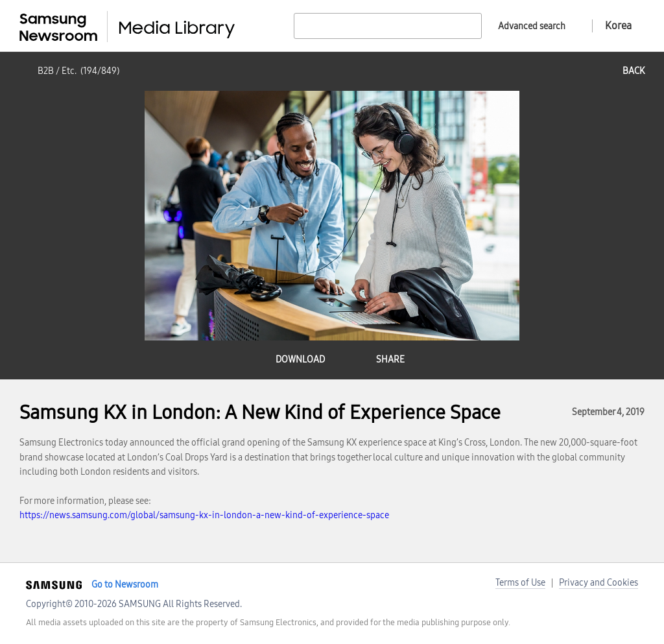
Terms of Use (520, 583)
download (300, 360)
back (634, 71)
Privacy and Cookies (599, 583)
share (390, 360)
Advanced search (532, 26)
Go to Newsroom (125, 585)
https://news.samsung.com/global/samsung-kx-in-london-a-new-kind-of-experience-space (204, 515)
